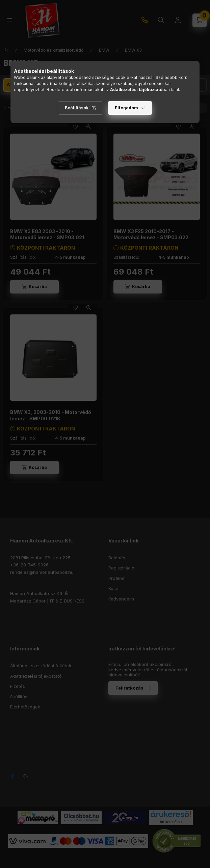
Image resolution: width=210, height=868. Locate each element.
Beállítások (77, 108)
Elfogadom (126, 108)
